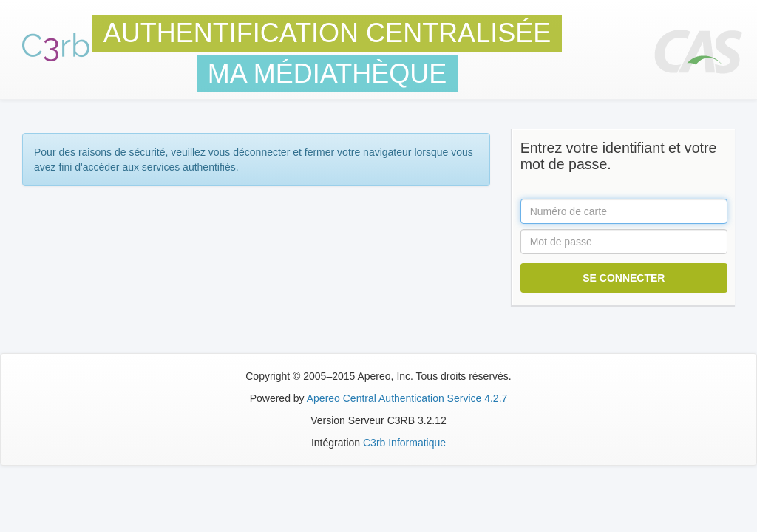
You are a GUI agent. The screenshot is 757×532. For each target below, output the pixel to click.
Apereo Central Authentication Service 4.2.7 (407, 398)
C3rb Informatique (404, 443)
